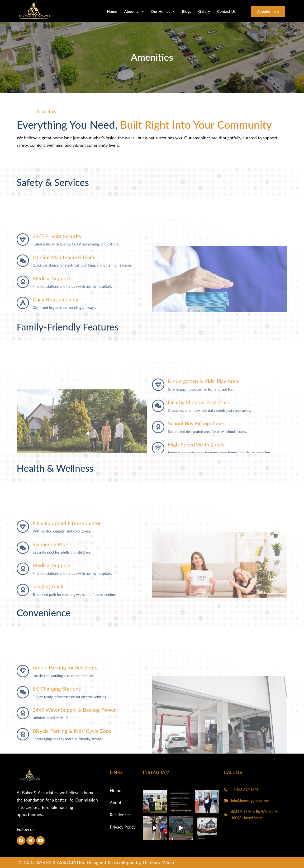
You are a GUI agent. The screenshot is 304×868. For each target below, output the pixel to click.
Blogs (184, 11)
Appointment (267, 12)
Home (110, 11)
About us (132, 11)
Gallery (202, 11)
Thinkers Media (158, 862)
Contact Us (224, 11)
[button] (132, 11)
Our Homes (161, 11)
